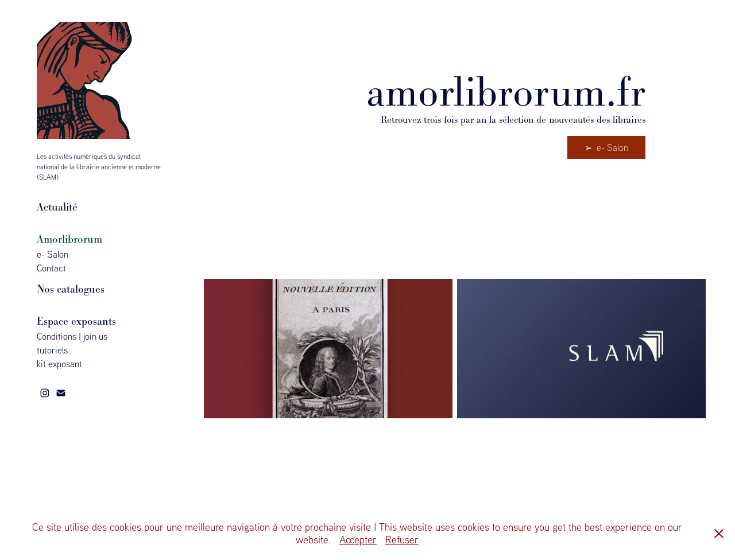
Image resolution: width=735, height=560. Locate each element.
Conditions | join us (72, 336)
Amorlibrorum (69, 239)
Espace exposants (76, 321)
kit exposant (59, 364)
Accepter (358, 540)
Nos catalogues (71, 289)
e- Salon (53, 254)
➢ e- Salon (606, 147)
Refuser (402, 540)
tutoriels (52, 350)
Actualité (57, 207)
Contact (51, 268)
